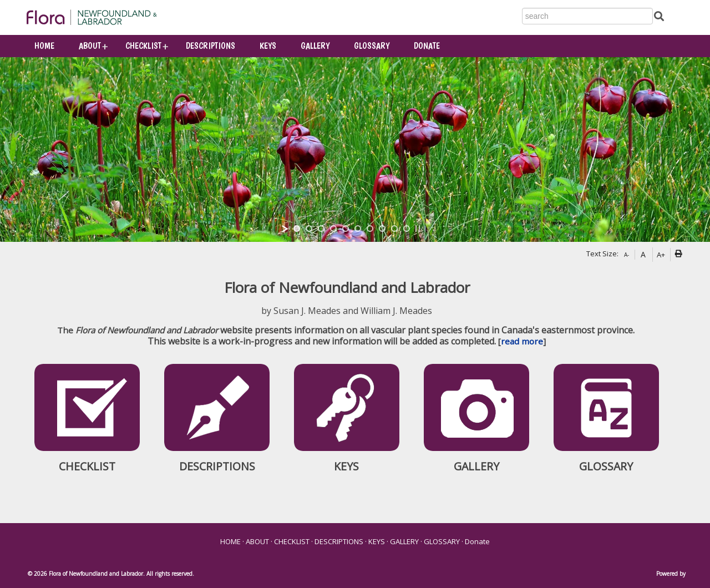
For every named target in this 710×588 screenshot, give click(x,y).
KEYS (268, 46)
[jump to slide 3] (321, 229)
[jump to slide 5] (346, 229)
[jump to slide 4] (333, 229)
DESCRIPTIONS (211, 46)
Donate (427, 46)
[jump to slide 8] (382, 229)
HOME (44, 46)
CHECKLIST (143, 46)
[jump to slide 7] (370, 229)
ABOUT (90, 46)
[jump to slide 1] (297, 229)
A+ (661, 255)
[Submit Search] (659, 15)
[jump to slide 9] (394, 229)
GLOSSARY (372, 46)
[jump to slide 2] (309, 229)
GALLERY (315, 46)
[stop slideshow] (418, 229)
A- (627, 255)
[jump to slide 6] (358, 229)
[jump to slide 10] (407, 229)
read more (522, 341)
